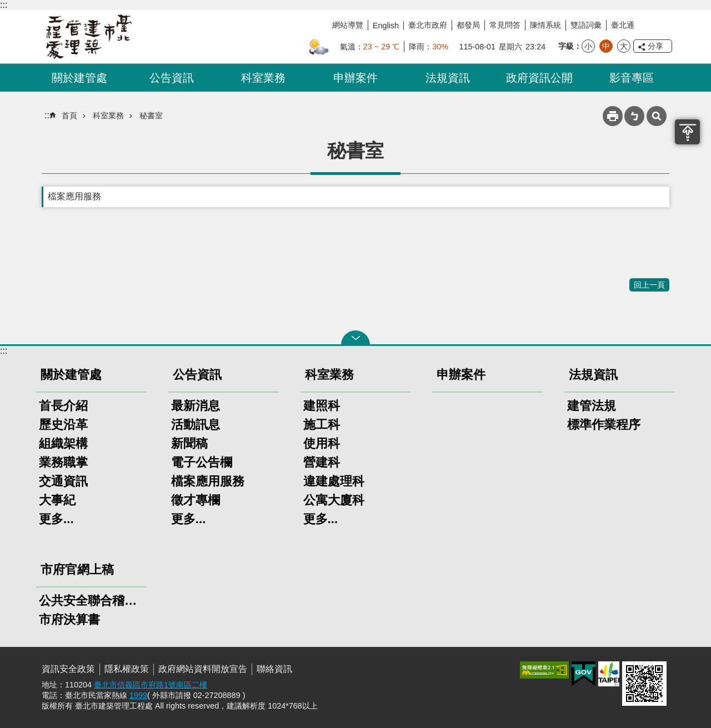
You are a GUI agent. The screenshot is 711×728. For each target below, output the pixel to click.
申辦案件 (355, 78)
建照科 (322, 406)
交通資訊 (63, 481)
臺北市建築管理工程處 (89, 37)
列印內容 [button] (613, 116)
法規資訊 (448, 78)
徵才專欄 (196, 500)
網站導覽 (348, 25)
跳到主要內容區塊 (6, 6)
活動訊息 (196, 425)
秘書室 (151, 116)
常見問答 (505, 25)
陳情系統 (545, 25)
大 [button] (624, 46)
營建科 (322, 462)
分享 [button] (655, 46)
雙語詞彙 (586, 25)
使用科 (322, 443)
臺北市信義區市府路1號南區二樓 (151, 685)
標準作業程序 (604, 425)
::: (4, 5)
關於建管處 (79, 78)
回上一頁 (649, 285)
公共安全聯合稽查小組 (91, 601)
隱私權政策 (127, 669)
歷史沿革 (63, 425)
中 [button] (606, 46)
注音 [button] (634, 116)
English (386, 26)
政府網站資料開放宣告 (203, 669)
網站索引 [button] (657, 116)
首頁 (69, 116)
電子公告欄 (202, 462)
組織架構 (63, 443)
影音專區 (632, 78)
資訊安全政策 (68, 669)
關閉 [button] (355, 338)
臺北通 (623, 25)
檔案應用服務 (74, 196)
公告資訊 (172, 78)
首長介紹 (63, 406)
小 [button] (588, 46)
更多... (56, 519)
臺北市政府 (428, 25)
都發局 (468, 25)
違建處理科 (334, 481)
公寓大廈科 (334, 500)
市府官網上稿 (77, 569)
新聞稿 (189, 443)
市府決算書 (69, 619)
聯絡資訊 (274, 669)
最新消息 (196, 406)
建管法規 (592, 406)
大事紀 (57, 500)
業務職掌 (63, 462)
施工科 (322, 425)
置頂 (687, 132)
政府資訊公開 (539, 78)
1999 (138, 695)
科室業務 (263, 78)
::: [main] (48, 115)
